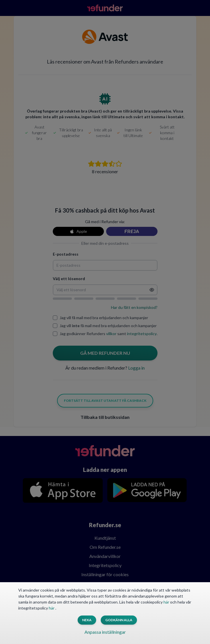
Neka (87, 620)
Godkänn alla (119, 620)
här (167, 602)
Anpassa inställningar (105, 632)
